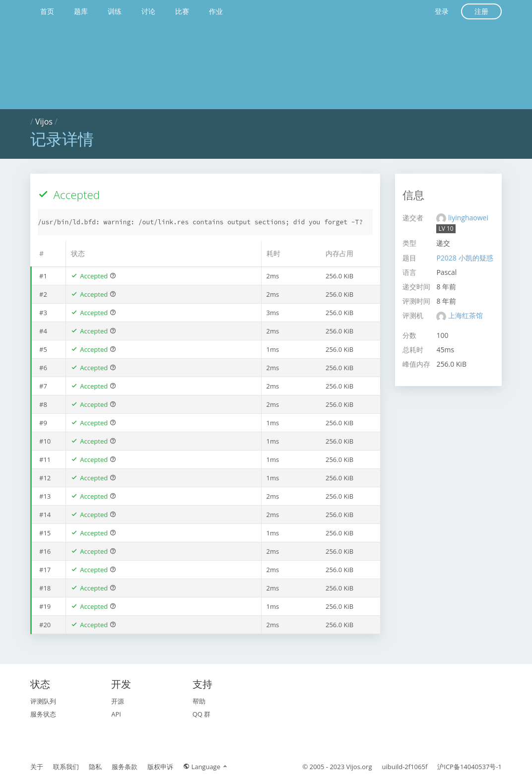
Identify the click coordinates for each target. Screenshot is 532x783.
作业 (216, 11)
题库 (81, 11)
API (116, 714)
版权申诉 (160, 767)
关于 (37, 767)
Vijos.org (359, 767)
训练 (115, 11)
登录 (442, 11)
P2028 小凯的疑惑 (465, 258)
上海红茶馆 (465, 315)
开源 (118, 701)
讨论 (148, 11)
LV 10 (446, 228)
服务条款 (125, 767)
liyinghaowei (468, 218)
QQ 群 (202, 714)
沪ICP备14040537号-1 (469, 767)
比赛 (182, 11)
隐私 (95, 767)
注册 (481, 11)
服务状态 (43, 714)
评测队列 (43, 701)
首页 (47, 11)
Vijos (44, 122)
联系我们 (66, 767)
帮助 (199, 701)
